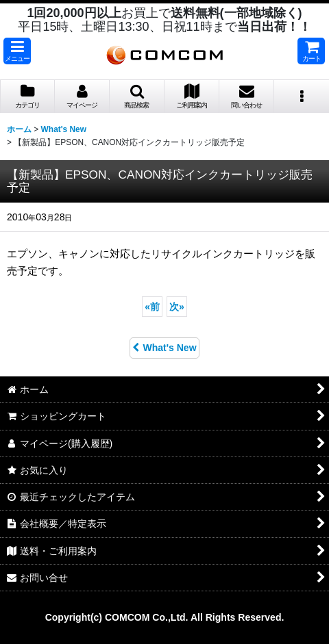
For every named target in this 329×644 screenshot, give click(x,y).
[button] (17, 51)
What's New (164, 348)
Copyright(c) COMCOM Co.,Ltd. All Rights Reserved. (165, 617)
